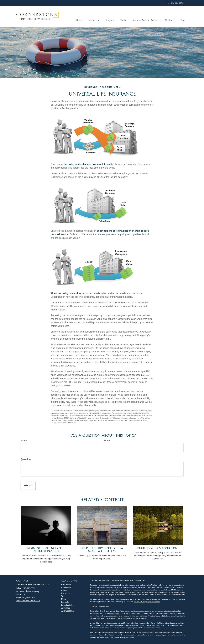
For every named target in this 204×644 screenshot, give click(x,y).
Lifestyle (65, 602)
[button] (91, 16)
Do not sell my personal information (147, 602)
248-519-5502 (176, 3)
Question (26, 460)
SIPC (118, 614)
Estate (64, 590)
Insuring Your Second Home (158, 548)
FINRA (113, 614)
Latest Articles (68, 605)
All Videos (66, 608)
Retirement (66, 585)
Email (107, 441)
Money (64, 599)
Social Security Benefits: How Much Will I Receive (102, 550)
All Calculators (68, 611)
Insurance (66, 593)
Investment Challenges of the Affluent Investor (46, 550)
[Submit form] (28, 486)
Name (24, 441)
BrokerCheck (141, 581)
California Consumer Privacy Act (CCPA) (164, 600)
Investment (66, 588)
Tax (63, 596)
